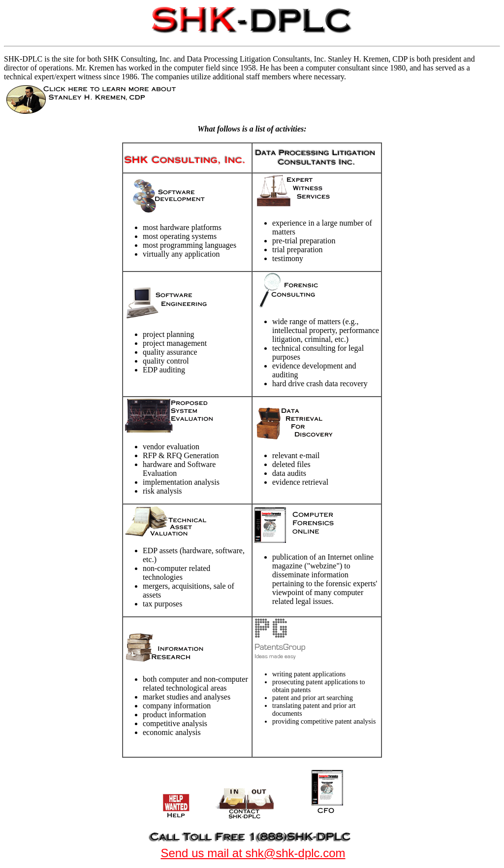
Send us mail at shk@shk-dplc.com (253, 853)
